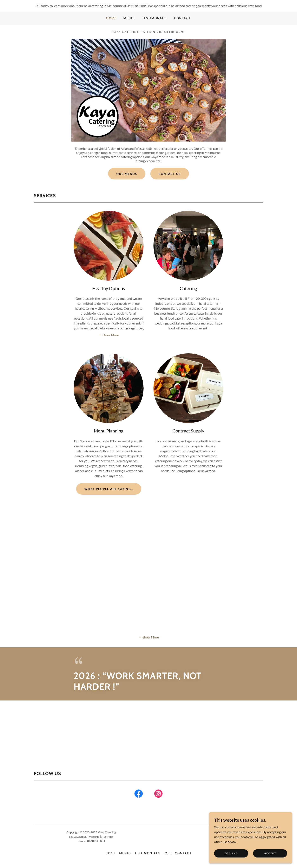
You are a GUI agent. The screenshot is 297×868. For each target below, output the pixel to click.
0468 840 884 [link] (137, 6)
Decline (231, 853)
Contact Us (170, 174)
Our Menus (127, 174)
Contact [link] (182, 18)
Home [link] (111, 18)
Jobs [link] (167, 853)
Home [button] (111, 853)
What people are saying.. (109, 489)
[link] (139, 794)
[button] (109, 334)
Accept (270, 853)
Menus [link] (129, 18)
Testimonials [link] (155, 18)
